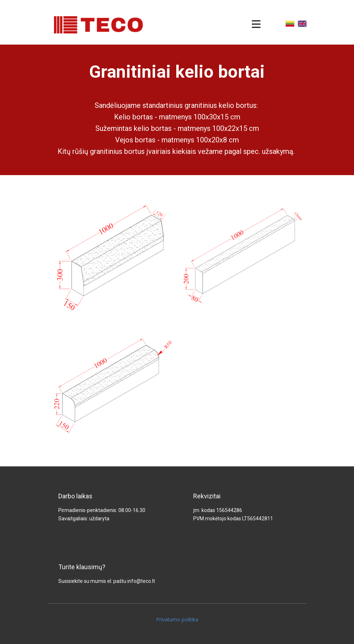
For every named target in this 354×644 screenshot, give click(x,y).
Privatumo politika (177, 619)
